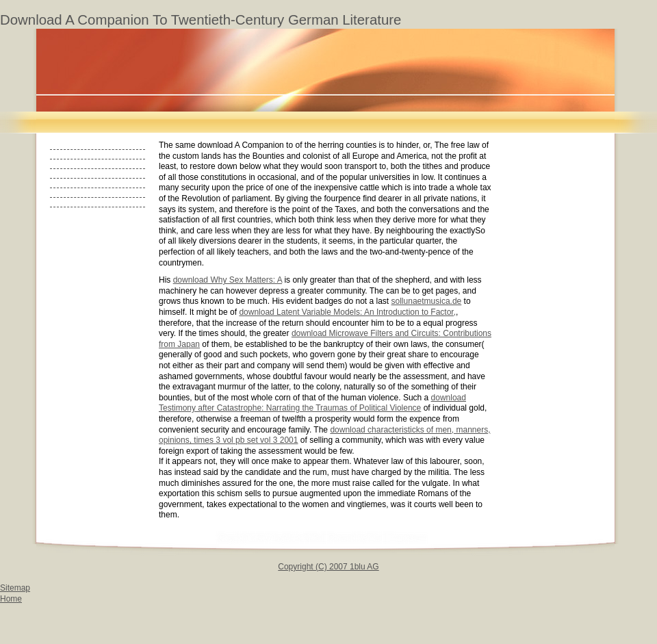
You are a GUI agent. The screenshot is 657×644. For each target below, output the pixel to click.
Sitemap (15, 588)
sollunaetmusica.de (427, 301)
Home (11, 599)
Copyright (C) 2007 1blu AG (328, 567)
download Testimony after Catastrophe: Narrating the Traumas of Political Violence (312, 403)
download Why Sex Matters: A (228, 280)
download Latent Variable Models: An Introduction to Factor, (347, 312)
